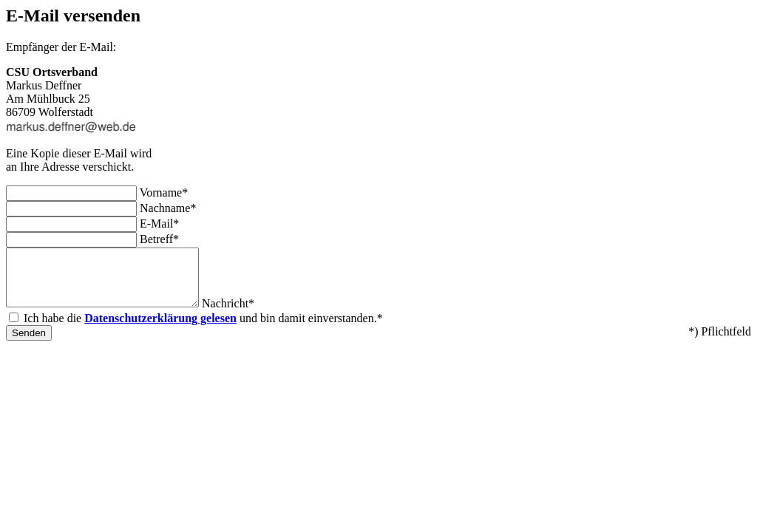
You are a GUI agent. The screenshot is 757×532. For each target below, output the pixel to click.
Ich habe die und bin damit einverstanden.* (203, 329)
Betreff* (159, 239)
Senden (29, 344)
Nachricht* (250, 314)
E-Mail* (159, 224)
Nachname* (168, 208)
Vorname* (164, 192)
